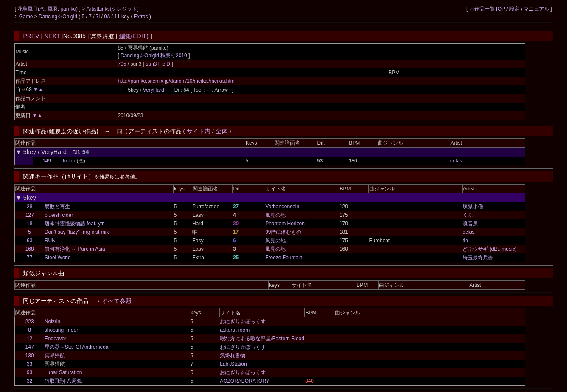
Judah (69, 161)
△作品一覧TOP (487, 9)
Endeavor (55, 339)
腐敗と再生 (57, 207)
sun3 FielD (159, 64)
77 (29, 258)
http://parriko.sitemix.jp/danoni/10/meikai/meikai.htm (176, 81)
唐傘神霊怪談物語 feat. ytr (74, 224)
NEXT (52, 36)
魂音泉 (470, 224)
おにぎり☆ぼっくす (243, 322)
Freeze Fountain (284, 258)
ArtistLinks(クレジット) (112, 9)
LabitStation (233, 364)
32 (29, 381)
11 (117, 17)
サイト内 (199, 131)
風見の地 (275, 215)
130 (30, 356)
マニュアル (536, 9)
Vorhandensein (282, 207)
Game (27, 17)
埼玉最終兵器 (478, 258)
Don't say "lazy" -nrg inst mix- (78, 232)
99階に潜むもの (283, 232)
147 (30, 347)
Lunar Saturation (63, 372)
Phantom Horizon (285, 224)
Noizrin (52, 322)
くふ (468, 215)
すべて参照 (117, 301)
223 (30, 322)
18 (29, 224)
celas (456, 161)
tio (465, 241)
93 (29, 372)
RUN (50, 241)
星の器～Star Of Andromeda (77, 347)
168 (30, 249)
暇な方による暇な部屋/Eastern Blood (262, 339)
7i (98, 17)
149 (47, 161)
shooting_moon (62, 330)
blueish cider (59, 215)
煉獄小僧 (473, 207)
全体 (222, 131)
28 (29, 207)
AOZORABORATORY (245, 381)
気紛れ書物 (233, 356)
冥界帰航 (55, 356)
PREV (31, 36)
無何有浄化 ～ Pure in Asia (75, 249)
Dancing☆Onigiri (59, 17)
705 (122, 64)
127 (30, 215)
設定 (514, 9)
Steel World (58, 258)
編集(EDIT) (134, 36)
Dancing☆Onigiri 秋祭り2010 (154, 56)
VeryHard (154, 90)
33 (29, 364)
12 (29, 339)
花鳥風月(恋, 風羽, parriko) (48, 9)
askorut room (235, 330)
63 (29, 241)
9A (107, 17)
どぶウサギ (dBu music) (490, 249)
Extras (141, 17)
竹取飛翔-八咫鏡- (64, 381)
